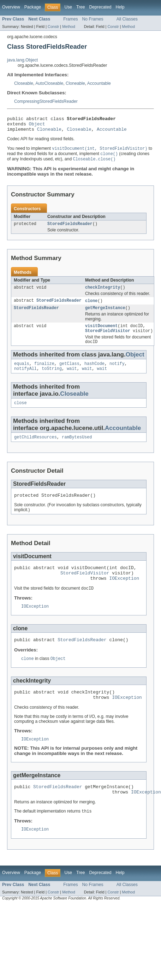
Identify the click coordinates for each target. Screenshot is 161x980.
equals (22, 373)
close (20, 414)
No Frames (93, 19)
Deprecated (100, 7)
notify (117, 373)
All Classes (127, 19)
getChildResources (35, 449)
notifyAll (25, 379)
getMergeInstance (105, 314)
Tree (81, 7)
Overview (11, 7)
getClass (69, 373)
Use (68, 7)
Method (68, 26)
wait (72, 379)
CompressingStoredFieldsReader (46, 101)
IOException (124, 594)
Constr (53, 26)
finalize (44, 373)
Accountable (99, 83)
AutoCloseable (49, 83)
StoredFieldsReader (70, 229)
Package (33, 7)
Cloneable (75, 83)
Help (120, 7)
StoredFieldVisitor (108, 339)
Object (37, 126)
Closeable (24, 83)
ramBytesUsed (77, 449)
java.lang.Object (22, 60)
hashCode (94, 373)
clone (91, 307)
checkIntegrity (103, 293)
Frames (70, 19)
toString (52, 379)
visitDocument (101, 333)
